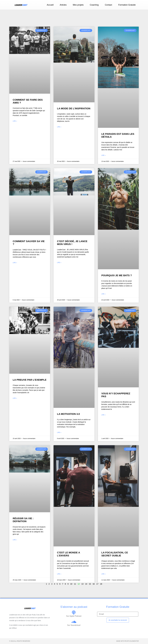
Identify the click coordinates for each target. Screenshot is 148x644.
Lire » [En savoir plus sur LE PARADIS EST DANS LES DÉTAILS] (104, 155)
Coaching (94, 5)
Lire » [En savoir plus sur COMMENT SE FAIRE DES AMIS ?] (15, 121)
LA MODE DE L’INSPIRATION (74, 108)
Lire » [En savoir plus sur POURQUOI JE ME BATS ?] (104, 294)
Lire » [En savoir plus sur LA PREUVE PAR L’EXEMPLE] (15, 398)
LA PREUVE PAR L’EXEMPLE (30, 380)
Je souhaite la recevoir (118, 620)
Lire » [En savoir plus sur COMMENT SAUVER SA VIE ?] (15, 263)
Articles (63, 5)
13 (82, 584)
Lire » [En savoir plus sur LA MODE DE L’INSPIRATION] (59, 127)
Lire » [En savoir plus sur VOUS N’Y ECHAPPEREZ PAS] (104, 415)
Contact (108, 5)
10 (71, 584)
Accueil (50, 5)
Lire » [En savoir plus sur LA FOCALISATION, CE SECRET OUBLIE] (104, 574)
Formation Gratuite (127, 5)
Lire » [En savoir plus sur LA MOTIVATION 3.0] (59, 432)
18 (101, 584)
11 (75, 584)
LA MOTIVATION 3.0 (68, 414)
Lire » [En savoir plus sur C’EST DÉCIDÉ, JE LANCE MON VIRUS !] (59, 263)
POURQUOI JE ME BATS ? (117, 275)
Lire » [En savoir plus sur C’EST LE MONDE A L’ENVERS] (59, 574)
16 (94, 584)
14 (86, 584)
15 (90, 584)
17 (97, 584)
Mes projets (78, 5)
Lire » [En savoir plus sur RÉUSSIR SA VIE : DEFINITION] (15, 540)
